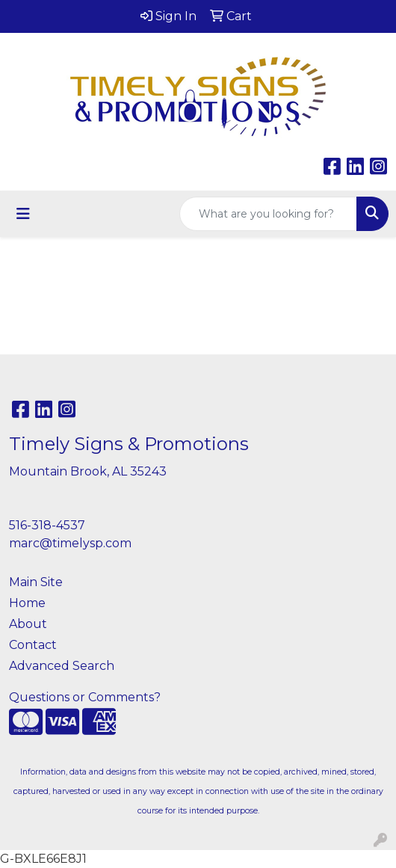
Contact (33, 645)
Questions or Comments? (85, 697)
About (28, 624)
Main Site (36, 582)
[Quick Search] (268, 214)
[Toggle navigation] (23, 214)
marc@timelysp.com (70, 543)
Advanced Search (62, 666)
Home (27, 603)
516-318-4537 (47, 525)
